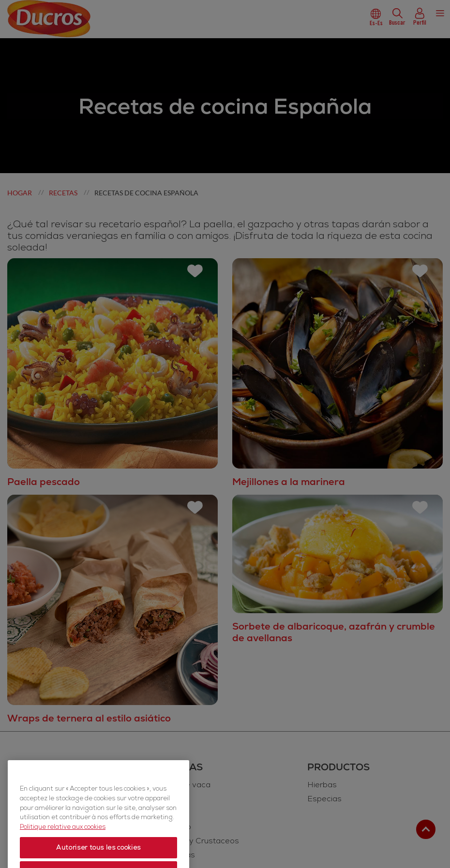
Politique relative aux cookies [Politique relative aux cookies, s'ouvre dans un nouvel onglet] (63, 853)
